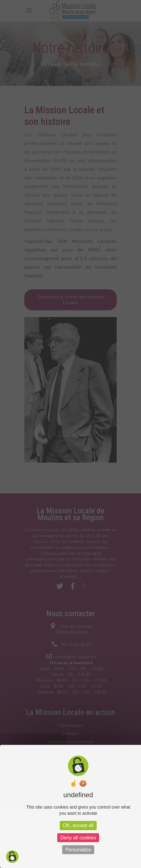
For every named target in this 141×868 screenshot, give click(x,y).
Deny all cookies (78, 838)
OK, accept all (78, 825)
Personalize (78, 850)
